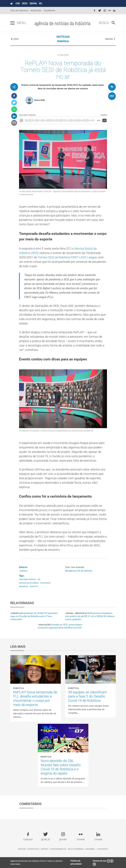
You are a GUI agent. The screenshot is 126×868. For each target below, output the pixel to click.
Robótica (63, 41)
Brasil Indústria (76, 613)
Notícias (22, 849)
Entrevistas (33, 849)
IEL (41, 3)
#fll (39, 579)
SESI (25, 3)
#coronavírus (45, 583)
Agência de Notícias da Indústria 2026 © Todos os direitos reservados (36, 862)
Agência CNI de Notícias (80, 571)
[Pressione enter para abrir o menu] (12, 23)
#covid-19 (34, 586)
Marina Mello (40, 100)
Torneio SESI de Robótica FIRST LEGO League (67, 257)
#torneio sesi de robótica (29, 583)
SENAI (33, 3)
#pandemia (24, 586)
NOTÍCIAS (63, 37)
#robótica (32, 579)
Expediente (49, 11)
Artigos (44, 849)
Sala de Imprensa (19, 11)
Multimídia (36, 11)
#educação (23, 579)
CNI (18, 3)
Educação (45, 625)
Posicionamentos (58, 849)
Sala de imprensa (76, 849)
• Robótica (23, 571)
